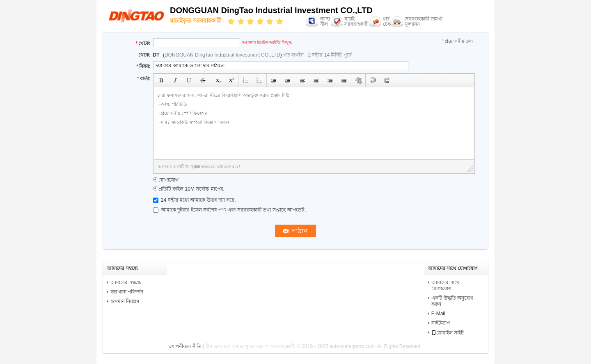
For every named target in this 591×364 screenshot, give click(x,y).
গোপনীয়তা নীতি (185, 346)
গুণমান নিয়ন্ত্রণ (125, 301)
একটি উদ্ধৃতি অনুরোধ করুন (452, 301)
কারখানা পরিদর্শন (127, 292)
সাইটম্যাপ (441, 323)
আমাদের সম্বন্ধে (126, 282)
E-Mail (438, 314)
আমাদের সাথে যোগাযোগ (446, 286)
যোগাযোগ (166, 180)
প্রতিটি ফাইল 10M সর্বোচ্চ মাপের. (189, 189)
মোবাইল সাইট (448, 333)
